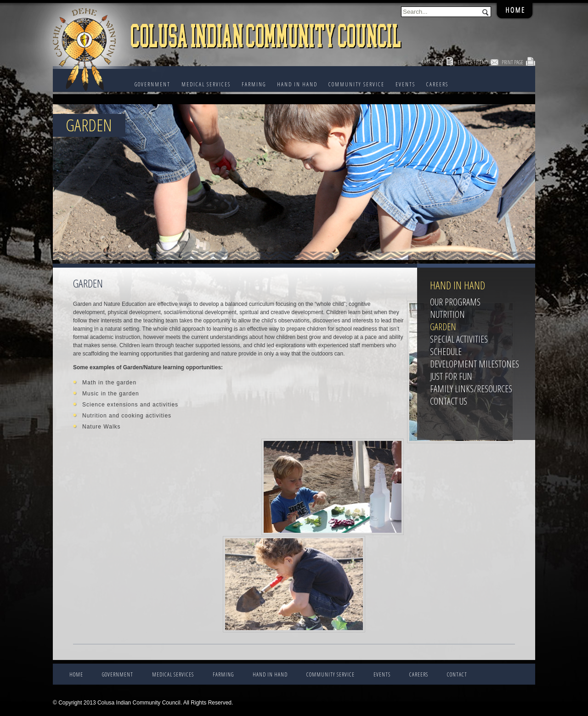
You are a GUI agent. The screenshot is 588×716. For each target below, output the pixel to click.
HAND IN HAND (297, 84)
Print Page (512, 62)
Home (76, 674)
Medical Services (206, 84)
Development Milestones (475, 364)
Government (153, 84)
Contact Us (449, 401)
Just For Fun (451, 376)
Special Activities (459, 339)
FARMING (254, 84)
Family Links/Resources (471, 389)
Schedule (446, 352)
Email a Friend (473, 62)
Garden (443, 327)
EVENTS (405, 84)
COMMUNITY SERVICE (356, 84)
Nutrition (447, 314)
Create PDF (433, 62)
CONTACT (457, 674)
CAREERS (437, 84)
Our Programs (455, 302)
